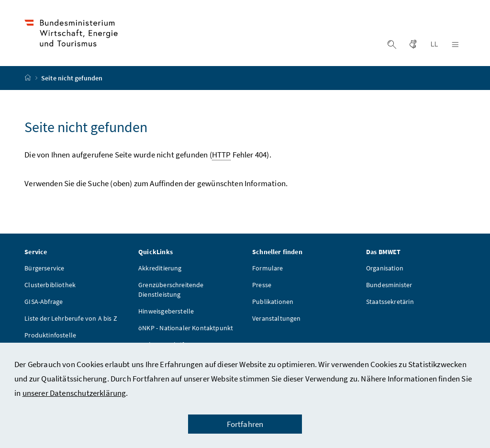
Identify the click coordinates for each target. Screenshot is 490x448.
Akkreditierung (160, 268)
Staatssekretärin (390, 302)
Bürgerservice (44, 268)
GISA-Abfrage (44, 302)
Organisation (385, 268)
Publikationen (273, 302)
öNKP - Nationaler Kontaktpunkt (186, 328)
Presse (262, 285)
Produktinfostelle (50, 335)
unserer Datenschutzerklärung (74, 393)
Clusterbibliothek (50, 285)
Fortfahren (245, 424)
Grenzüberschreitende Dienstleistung (171, 290)
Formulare (268, 268)
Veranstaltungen (277, 318)
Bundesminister (389, 285)
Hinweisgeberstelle (166, 311)
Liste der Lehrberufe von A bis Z (71, 318)
